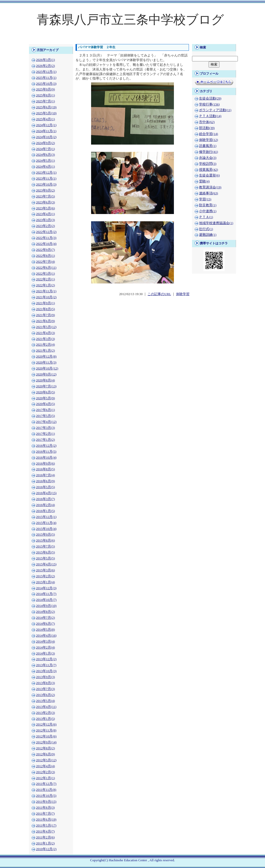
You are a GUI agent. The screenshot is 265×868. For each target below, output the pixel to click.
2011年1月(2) (45, 843)
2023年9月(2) (45, 190)
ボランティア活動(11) (215, 110)
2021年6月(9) (45, 321)
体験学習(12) (208, 140)
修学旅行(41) (208, 152)
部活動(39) (207, 128)
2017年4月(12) (46, 422)
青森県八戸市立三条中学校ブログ (130, 20)
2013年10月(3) (46, 671)
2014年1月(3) (45, 653)
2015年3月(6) (45, 570)
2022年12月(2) (46, 232)
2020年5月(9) (45, 398)
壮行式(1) (206, 229)
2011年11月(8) (46, 790)
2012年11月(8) (46, 730)
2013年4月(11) (46, 707)
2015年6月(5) (45, 552)
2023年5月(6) (45, 208)
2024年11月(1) (46, 131)
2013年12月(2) (46, 659)
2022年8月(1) (45, 256)
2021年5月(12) (46, 327)
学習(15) (205, 199)
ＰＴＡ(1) (206, 217)
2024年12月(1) (46, 125)
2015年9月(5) (45, 535)
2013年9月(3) (45, 677)
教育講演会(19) (210, 187)
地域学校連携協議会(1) (216, 223)
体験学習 (183, 294)
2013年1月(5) (45, 719)
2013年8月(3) (45, 683)
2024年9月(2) (45, 143)
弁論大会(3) (208, 158)
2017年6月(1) (45, 410)
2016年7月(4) (45, 475)
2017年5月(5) (45, 416)
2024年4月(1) (45, 167)
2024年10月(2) (46, 137)
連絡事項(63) (208, 193)
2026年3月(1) (45, 60)
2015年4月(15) (46, 564)
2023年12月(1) (46, 173)
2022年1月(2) (45, 285)
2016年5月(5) (45, 487)
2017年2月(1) (45, 434)
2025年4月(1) (45, 119)
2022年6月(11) (46, 268)
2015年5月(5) (45, 558)
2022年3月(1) (45, 274)
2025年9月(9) (45, 89)
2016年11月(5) (46, 452)
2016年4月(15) (46, 493)
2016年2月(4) (45, 505)
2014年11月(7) (46, 594)
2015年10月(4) (46, 529)
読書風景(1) (208, 146)
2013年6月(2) (45, 695)
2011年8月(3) (45, 808)
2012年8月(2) (45, 748)
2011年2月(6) (45, 837)
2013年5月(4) (45, 701)
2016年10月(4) (46, 458)
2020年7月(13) (46, 386)
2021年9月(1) (45, 303)
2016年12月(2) (46, 446)
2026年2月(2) (45, 66)
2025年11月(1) (46, 78)
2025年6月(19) (46, 107)
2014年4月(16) (46, 636)
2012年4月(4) (45, 766)
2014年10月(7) (46, 600)
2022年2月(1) (45, 279)
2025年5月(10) (46, 113)
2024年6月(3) (45, 155)
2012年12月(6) (46, 724)
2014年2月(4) (45, 648)
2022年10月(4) (46, 244)
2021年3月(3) (45, 339)
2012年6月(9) (45, 754)
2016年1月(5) (45, 511)
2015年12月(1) (46, 517)
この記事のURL (159, 294)
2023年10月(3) (46, 184)
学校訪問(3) (208, 164)
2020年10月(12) (47, 368)
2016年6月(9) (45, 481)
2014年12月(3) (46, 588)
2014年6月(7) (45, 624)
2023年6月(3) (45, 202)
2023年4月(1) (45, 214)
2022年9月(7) (45, 250)
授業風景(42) (208, 170)
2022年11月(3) (46, 238)
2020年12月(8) (46, 357)
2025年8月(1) (45, 95)
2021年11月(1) (46, 291)
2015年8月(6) (45, 540)
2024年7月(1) (45, 149)
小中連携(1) (208, 211)
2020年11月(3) (46, 362)
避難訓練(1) (208, 235)
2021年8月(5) (45, 309)
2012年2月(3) (45, 772)
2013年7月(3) (45, 689)
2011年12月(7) (46, 784)
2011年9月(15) (46, 802)
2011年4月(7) (45, 831)
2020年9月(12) (46, 374)
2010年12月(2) (46, 849)
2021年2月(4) (45, 345)
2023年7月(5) (45, 196)
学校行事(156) (209, 104)
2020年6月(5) (45, 392)
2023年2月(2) (45, 226)
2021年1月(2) (45, 351)
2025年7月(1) (45, 101)
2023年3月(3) (45, 220)
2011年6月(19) (46, 820)
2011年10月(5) (46, 796)
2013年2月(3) (45, 713)
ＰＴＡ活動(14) (210, 116)
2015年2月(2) (45, 576)
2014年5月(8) (45, 630)
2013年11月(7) (46, 665)
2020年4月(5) (45, 404)
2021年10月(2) (46, 297)
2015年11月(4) (46, 523)
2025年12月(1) (46, 72)
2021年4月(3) (45, 333)
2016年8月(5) (45, 469)
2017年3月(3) (45, 428)
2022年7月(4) (45, 262)
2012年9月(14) (46, 742)
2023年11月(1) (46, 179)
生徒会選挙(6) (209, 175)
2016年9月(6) (45, 464)
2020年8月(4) (45, 380)
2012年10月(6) (46, 736)
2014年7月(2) (45, 618)
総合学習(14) (208, 134)
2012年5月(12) (46, 760)
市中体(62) (207, 122)
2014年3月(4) (45, 642)
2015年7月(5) (45, 546)
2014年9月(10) (46, 606)
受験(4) (204, 181)
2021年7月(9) (45, 315)
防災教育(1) (208, 205)
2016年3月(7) (45, 499)
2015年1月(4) (45, 582)
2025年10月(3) (46, 84)
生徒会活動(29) (210, 98)
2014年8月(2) (45, 612)
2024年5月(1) (45, 161)
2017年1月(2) (45, 440)
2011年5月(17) (46, 826)
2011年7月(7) (45, 814)
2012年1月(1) (45, 778)
